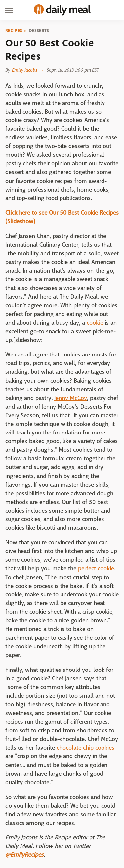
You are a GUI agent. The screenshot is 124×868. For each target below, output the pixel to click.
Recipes (14, 31)
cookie (95, 323)
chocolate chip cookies (85, 748)
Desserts (39, 31)
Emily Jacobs (25, 70)
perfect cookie (96, 568)
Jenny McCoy (71, 398)
